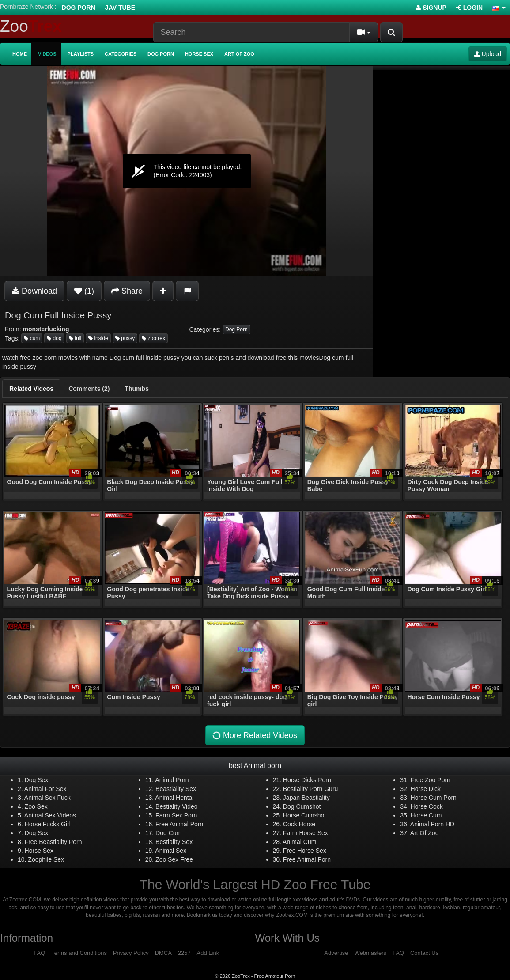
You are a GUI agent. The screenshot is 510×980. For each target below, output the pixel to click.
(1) (84, 291)
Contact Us (424, 953)
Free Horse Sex (305, 851)
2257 (184, 953)
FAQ (39, 953)
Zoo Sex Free (174, 859)
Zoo (31, 26)
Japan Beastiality (306, 798)
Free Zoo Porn (431, 780)
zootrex (153, 338)
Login (469, 8)
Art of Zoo (239, 54)
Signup (431, 8)
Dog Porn (79, 8)
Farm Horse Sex (306, 833)
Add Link (208, 953)
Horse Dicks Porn (307, 780)
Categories (121, 54)
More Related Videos (254, 735)
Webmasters (370, 953)
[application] (187, 171)
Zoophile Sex (46, 859)
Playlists (81, 54)
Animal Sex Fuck (47, 798)
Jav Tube (120, 8)
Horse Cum (426, 815)
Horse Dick (426, 789)
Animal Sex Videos (50, 815)
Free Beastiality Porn (53, 842)
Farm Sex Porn (176, 815)
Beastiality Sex (176, 789)
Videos (47, 54)
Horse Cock (427, 806)
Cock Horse (299, 824)
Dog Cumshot (302, 806)
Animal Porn (172, 780)
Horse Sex (199, 54)
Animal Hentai (174, 798)
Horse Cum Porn (434, 798)
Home (20, 54)
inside (98, 338)
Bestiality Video (176, 806)
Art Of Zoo (425, 833)
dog (54, 338)
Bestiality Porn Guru (311, 789)
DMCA (163, 953)
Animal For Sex (45, 789)
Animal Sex (171, 851)
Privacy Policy (131, 953)
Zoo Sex (36, 806)
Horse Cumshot (304, 815)
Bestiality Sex (174, 842)
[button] (499, 8)
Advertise (336, 953)
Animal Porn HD (432, 824)
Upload (488, 54)
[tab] (31, 389)
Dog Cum (168, 833)
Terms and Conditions (79, 953)
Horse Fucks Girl (48, 824)
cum (32, 338)
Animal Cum (299, 842)
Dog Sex (37, 780)
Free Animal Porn (179, 824)
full (75, 338)
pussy (125, 338)
